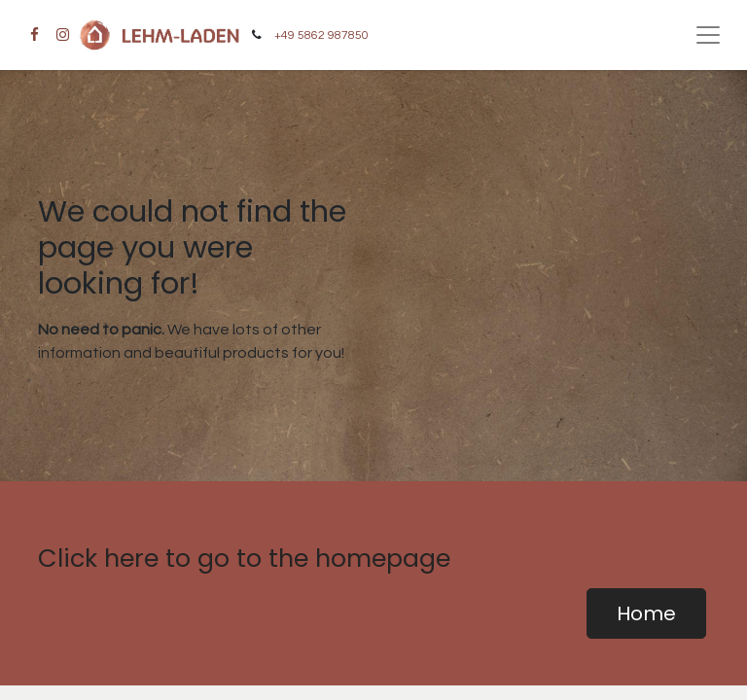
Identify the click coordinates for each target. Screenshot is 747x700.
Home (646, 613)
